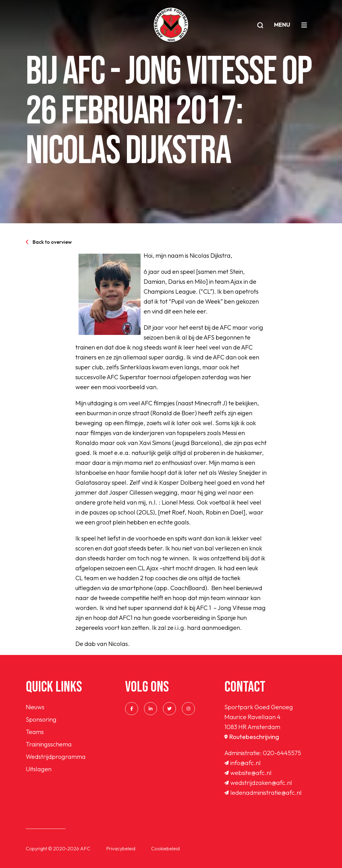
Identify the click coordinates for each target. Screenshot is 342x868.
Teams (35, 732)
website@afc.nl (248, 773)
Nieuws (35, 707)
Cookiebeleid (165, 848)
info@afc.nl (243, 763)
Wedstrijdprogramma (56, 757)
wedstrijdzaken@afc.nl (258, 783)
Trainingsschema (49, 744)
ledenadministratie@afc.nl (263, 792)
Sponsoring (41, 719)
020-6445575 (282, 753)
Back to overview (49, 242)
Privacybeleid (121, 848)
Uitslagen (39, 769)
